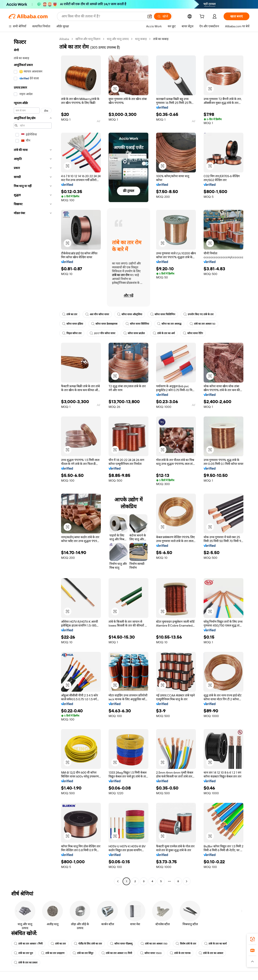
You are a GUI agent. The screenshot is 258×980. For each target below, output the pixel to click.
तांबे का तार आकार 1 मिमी (28, 944)
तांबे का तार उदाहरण (53, 953)
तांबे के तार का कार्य (215, 944)
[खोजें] (163, 16)
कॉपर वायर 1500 (151, 953)
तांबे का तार (70, 314)
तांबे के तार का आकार (211, 953)
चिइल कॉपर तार (72, 333)
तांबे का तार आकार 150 (154, 944)
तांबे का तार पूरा (23, 953)
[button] (150, 16)
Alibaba (64, 39)
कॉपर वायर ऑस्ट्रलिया (130, 314)
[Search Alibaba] (103, 16)
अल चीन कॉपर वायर (97, 314)
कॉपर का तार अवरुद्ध (169, 324)
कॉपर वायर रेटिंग (193, 333)
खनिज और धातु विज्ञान (88, 39)
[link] (252, 939)
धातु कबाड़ (141, 39)
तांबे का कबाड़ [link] (161, 39)
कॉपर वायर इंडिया (73, 324)
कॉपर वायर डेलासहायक (104, 324)
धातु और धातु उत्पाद (118, 39)
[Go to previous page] (118, 881)
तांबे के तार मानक (180, 953)
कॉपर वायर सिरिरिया (137, 324)
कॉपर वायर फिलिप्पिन (163, 314)
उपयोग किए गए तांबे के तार (198, 314)
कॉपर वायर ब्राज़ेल (134, 333)
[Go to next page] (187, 881)
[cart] (203, 17)
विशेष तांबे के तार (186, 944)
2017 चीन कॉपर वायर (102, 333)
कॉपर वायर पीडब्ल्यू (121, 944)
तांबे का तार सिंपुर (83, 953)
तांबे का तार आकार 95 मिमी (117, 953)
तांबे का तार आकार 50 (203, 324)
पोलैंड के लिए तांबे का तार (88, 944)
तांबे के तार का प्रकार (26, 963)
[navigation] (33, 461)
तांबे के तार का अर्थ (164, 333)
